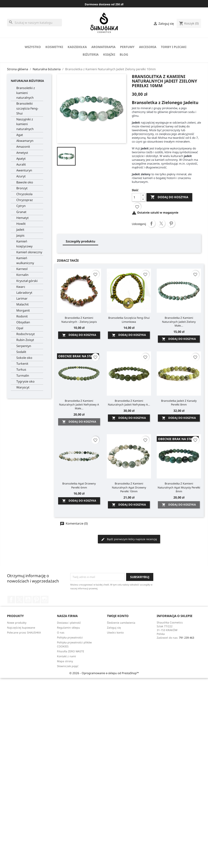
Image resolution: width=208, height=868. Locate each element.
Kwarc (21, 287)
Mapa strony (65, 661)
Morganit (23, 310)
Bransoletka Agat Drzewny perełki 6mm (79, 485)
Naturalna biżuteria (27, 81)
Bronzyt (22, 188)
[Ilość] (136, 197)
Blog (124, 54)
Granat (21, 212)
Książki (109, 54)
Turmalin (23, 376)
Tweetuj (161, 223)
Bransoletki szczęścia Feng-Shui (27, 108)
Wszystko (33, 47)
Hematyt (23, 218)
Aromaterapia (103, 47)
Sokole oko (24, 358)
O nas (61, 632)
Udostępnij (151, 223)
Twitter (20, 600)
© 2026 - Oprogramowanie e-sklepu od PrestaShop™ (104, 673)
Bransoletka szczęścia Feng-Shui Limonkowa (129, 320)
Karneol (22, 269)
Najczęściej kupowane (21, 628)
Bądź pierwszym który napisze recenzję (129, 539)
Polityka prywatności (70, 637)
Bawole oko (25, 182)
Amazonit (23, 147)
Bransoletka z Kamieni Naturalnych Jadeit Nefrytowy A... (129, 403)
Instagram (45, 600)
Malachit (23, 304)
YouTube (28, 600)
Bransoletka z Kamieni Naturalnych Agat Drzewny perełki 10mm (129, 487)
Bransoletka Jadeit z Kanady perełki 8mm (179, 403)
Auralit (21, 164)
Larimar (22, 298)
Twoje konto (118, 616)
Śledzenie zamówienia (121, 623)
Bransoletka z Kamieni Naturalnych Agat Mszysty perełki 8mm (179, 487)
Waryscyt (23, 387)
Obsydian (23, 322)
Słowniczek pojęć (68, 666)
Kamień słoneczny (29, 252)
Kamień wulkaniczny (25, 260)
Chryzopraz (25, 200)
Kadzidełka (77, 47)
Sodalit (21, 352)
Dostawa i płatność (69, 623)
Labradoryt (24, 293)
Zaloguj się (114, 628)
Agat (20, 135)
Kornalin (22, 275)
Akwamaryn (25, 141)
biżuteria (91, 54)
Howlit (21, 224)
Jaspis (20, 235)
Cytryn (21, 206)
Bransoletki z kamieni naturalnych (26, 93)
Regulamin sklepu (68, 628)
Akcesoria (148, 47)
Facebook (11, 600)
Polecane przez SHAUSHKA (24, 632)
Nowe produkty (17, 623)
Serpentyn (24, 346)
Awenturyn (24, 170)
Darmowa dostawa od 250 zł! (104, 4)
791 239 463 (187, 638)
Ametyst (22, 153)
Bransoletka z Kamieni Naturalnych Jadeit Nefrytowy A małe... (79, 404)
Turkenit (22, 364)
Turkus (21, 369)
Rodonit (22, 316)
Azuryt (21, 176)
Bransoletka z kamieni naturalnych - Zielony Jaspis (79, 320)
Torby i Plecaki (174, 47)
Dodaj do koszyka (169, 197)
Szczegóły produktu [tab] (80, 241)
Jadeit (20, 230)
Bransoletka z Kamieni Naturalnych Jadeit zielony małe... (179, 322)
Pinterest (171, 223)
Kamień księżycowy (24, 244)
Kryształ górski (27, 281)
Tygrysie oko (25, 381)
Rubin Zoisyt (25, 340)
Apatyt (21, 159)
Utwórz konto (115, 632)
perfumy (127, 47)
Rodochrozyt (26, 334)
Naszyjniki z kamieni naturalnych (25, 124)
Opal (20, 328)
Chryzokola (24, 194)
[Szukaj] (34, 23)
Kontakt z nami (66, 656)
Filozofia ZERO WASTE (71, 651)
